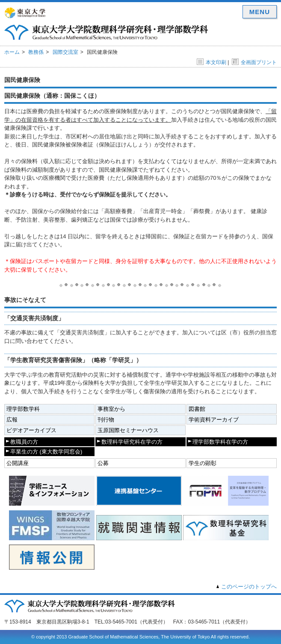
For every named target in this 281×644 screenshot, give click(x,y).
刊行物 (106, 420)
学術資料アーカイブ (214, 420)
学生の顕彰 (203, 463)
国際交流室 (65, 52)
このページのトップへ (249, 587)
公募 (103, 463)
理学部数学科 (23, 409)
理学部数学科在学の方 (220, 442)
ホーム (12, 52)
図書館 (197, 409)
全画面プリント (254, 62)
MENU (260, 12)
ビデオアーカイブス (31, 430)
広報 (12, 420)
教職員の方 (24, 442)
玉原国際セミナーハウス (128, 430)
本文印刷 (211, 62)
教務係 (36, 52)
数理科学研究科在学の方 (132, 442)
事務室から (111, 409)
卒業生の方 (46, 452)
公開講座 (18, 463)
